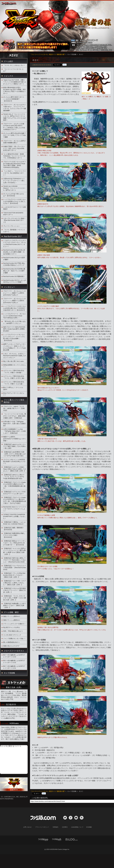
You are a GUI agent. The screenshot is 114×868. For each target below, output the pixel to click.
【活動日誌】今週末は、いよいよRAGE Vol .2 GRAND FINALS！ (14, 523)
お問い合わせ (27, 827)
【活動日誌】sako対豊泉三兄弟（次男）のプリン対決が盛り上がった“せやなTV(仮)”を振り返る (14, 454)
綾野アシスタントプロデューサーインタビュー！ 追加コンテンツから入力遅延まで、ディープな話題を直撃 (14, 347)
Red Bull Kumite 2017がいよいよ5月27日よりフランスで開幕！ (15, 281)
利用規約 (56, 827)
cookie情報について (77, 827)
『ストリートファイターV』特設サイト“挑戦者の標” (47, 54)
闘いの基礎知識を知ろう (11, 642)
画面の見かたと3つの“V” (11, 646)
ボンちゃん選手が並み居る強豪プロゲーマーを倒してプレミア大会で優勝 (14, 135)
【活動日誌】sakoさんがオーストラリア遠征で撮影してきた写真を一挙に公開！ (15, 446)
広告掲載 (89, 827)
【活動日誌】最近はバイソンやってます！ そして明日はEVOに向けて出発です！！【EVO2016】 (14, 543)
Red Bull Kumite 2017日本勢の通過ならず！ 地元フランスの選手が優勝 (14, 271)
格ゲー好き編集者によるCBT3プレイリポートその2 (14, 661)
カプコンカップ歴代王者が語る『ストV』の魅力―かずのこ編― (14, 377)
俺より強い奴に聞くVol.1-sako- (14, 361)
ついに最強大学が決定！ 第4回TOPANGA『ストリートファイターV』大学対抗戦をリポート (14, 156)
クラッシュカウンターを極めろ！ (14, 624)
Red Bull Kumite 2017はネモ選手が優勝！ (14, 259)
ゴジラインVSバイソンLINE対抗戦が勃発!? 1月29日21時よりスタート (14, 461)
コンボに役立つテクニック (12, 635)
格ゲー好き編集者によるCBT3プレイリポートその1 (14, 667)
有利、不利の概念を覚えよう (13, 631)
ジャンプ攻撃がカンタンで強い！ (14, 639)
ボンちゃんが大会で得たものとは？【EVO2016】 (14, 195)
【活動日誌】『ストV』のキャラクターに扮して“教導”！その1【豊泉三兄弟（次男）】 (15, 598)
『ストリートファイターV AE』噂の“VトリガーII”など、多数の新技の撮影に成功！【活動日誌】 (15, 416)
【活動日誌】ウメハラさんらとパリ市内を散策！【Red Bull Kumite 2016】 (15, 568)
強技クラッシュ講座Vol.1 (12, 620)
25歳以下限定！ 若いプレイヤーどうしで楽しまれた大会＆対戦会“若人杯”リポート (14, 148)
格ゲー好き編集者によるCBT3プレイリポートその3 (14, 656)
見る (65, 65)
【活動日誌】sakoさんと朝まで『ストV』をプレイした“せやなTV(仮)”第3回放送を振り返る (14, 477)
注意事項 (65, 827)
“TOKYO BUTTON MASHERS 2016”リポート (13, 214)
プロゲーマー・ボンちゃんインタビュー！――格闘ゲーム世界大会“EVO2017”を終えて (14, 293)
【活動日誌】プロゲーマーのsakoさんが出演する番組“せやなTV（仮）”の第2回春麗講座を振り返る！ (15, 485)
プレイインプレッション (11, 226)
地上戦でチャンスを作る (11, 627)
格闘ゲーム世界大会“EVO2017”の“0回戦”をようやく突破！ (15, 439)
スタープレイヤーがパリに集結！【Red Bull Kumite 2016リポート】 (14, 220)
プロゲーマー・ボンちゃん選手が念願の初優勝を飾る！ (14, 142)
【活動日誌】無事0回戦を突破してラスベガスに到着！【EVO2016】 (14, 535)
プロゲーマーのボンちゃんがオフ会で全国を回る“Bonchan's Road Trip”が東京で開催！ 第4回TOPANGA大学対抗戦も (14, 165)
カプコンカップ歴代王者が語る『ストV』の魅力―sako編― (14, 372)
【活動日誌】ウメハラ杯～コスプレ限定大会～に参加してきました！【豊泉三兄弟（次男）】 (14, 583)
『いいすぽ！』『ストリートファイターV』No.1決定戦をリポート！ (14, 173)
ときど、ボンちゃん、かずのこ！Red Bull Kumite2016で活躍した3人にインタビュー (14, 356)
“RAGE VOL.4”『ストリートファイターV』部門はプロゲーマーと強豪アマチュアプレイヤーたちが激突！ (14, 117)
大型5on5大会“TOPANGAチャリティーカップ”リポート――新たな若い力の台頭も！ (14, 181)
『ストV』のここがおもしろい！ (14, 65)
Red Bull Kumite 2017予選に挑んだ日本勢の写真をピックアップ (14, 264)
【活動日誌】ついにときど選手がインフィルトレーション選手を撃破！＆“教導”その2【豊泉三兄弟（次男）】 (14, 551)
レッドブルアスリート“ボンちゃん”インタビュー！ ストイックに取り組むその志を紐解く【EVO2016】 (14, 338)
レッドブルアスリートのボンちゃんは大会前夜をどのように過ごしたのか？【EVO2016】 (14, 201)
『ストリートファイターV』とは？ (13, 70)
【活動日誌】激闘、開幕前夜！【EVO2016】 (14, 529)
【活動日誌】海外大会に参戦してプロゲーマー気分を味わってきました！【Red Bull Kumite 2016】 (14, 560)
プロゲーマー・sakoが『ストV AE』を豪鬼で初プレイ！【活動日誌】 (14, 408)
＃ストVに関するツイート (11, 746)
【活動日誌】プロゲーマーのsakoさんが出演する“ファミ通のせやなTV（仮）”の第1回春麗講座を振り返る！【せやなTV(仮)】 (15, 500)
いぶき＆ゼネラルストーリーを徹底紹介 (14, 208)
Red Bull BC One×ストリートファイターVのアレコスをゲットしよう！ (15, 509)
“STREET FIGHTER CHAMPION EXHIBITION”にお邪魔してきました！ (14, 516)
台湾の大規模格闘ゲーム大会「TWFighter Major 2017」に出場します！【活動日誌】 (14, 431)
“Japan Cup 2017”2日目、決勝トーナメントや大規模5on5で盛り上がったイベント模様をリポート (15, 82)
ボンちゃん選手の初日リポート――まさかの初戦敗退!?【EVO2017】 (14, 99)
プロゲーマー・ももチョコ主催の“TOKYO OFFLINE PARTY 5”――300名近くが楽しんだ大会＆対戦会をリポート (14, 127)
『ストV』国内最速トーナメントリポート (14, 231)
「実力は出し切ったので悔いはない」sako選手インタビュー (14, 322)
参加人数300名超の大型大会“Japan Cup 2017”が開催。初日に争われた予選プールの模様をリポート (14, 90)
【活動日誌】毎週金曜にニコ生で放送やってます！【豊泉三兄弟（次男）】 (14, 605)
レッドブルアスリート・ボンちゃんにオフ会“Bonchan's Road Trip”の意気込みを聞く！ (14, 316)
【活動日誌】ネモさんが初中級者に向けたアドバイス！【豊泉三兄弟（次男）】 (14, 590)
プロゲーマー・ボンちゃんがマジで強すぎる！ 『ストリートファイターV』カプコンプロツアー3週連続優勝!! (15, 108)
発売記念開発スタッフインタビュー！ (14, 366)
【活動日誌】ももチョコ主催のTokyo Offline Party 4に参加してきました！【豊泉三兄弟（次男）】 (15, 469)
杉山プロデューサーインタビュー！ (14, 394)
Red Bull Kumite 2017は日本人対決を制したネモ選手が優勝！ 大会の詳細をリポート (14, 252)
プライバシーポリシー (42, 827)
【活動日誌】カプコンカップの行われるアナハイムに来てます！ (14, 493)
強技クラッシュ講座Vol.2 (12, 616)
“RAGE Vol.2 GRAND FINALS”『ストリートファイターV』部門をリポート (14, 188)
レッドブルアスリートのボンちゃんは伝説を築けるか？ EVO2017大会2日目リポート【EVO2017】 (14, 308)
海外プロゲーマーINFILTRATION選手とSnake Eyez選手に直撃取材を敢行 (14, 329)
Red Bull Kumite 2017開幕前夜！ (14, 276)
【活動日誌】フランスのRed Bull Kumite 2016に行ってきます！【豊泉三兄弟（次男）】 (14, 575)
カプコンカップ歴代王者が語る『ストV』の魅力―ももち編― (14, 383)
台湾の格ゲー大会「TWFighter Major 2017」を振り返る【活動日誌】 (14, 424)
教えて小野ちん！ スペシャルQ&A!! (13, 388)
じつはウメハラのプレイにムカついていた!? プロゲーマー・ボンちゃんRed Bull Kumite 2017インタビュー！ (15, 243)
